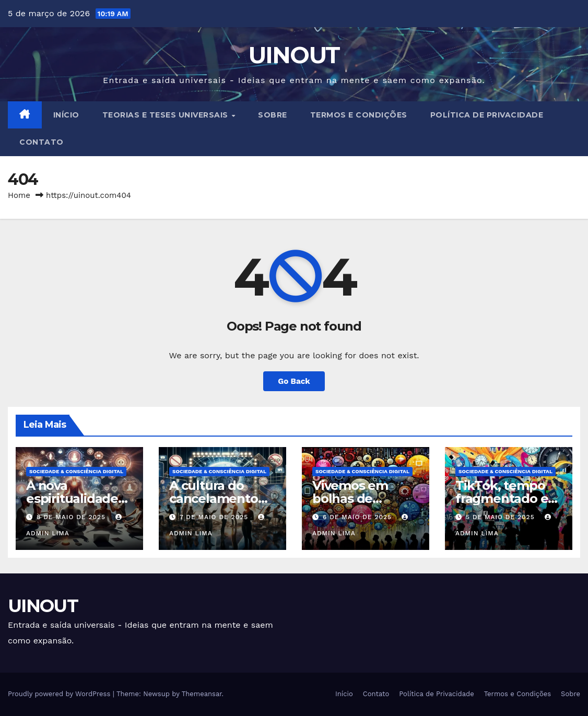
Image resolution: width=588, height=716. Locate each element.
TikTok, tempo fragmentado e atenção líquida (503, 498)
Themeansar (202, 694)
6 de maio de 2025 (358, 517)
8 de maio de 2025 (72, 517)
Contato (42, 142)
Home (19, 195)
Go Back (294, 381)
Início (66, 115)
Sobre (273, 115)
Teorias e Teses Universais (167, 115)
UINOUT (294, 55)
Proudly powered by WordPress (60, 694)
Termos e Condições (359, 115)
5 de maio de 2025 (502, 517)
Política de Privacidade (487, 115)
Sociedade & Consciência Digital (76, 471)
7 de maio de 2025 (215, 517)
